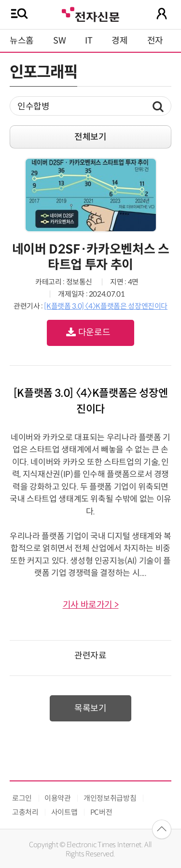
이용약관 (58, 798)
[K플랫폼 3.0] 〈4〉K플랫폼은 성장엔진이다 (106, 306)
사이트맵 (64, 812)
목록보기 (90, 708)
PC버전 (101, 812)
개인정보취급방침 (110, 798)
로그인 (22, 798)
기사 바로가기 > (91, 605)
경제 (119, 41)
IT (89, 41)
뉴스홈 (22, 41)
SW (59, 41)
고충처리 (25, 812)
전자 (155, 41)
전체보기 (90, 137)
